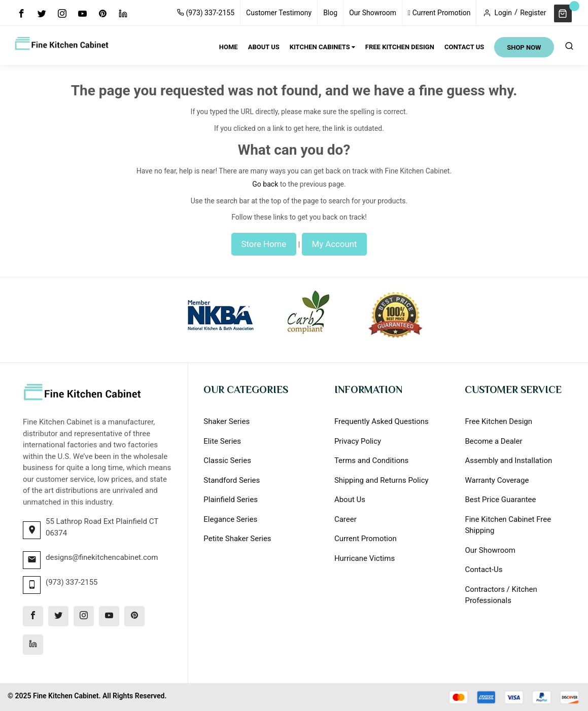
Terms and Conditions (371, 460)
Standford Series (232, 480)
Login (503, 13)
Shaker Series (227, 421)
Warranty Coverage (497, 480)
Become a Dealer (493, 441)
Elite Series (222, 441)
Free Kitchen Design (498, 421)
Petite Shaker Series (237, 539)
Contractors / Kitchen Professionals (501, 595)
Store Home (264, 244)
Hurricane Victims (365, 558)
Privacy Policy (358, 441)
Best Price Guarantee (500, 500)
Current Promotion (439, 13)
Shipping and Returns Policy (382, 480)
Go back (265, 184)
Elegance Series (230, 519)
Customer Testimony (279, 13)
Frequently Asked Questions (382, 421)
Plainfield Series (231, 500)
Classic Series (227, 460)
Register (533, 13)
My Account (335, 244)
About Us (350, 500)
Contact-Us (483, 570)
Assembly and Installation (508, 460)
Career (345, 519)
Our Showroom (373, 13)
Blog (330, 13)
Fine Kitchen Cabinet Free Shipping (508, 525)
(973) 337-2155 (206, 13)
